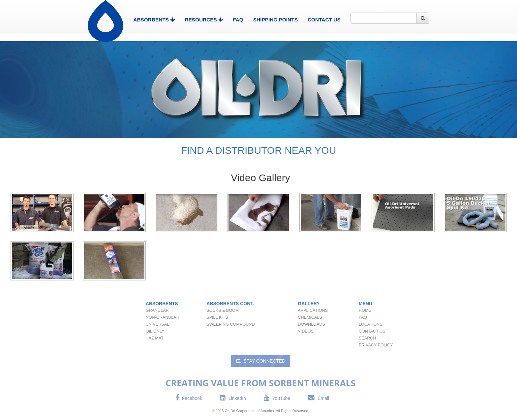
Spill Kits (217, 317)
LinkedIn (233, 398)
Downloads (311, 324)
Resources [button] (204, 20)
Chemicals (310, 317)
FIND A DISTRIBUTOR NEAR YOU (259, 150)
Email (319, 398)
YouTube (277, 398)
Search (367, 338)
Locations (371, 324)
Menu (365, 304)
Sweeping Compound (230, 324)
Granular (157, 310)
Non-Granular (163, 317)
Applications (313, 310)
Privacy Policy (376, 345)
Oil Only (155, 331)
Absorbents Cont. (230, 304)
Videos (306, 331)
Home (365, 310)
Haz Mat (155, 338)
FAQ (238, 20)
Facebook (189, 398)
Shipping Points (275, 20)
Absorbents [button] (154, 20)
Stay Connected (261, 361)
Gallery (309, 304)
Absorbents (162, 304)
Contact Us (324, 20)
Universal (157, 324)
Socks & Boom (223, 310)
